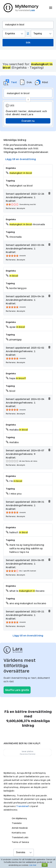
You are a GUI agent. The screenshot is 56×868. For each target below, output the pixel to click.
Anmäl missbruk (20, 828)
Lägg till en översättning (21, 159)
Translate (17, 823)
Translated (22, 806)
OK (45, 865)
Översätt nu (28, 121)
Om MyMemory (19, 818)
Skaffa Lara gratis (17, 690)
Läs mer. (33, 865)
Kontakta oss (19, 833)
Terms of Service (20, 842)
